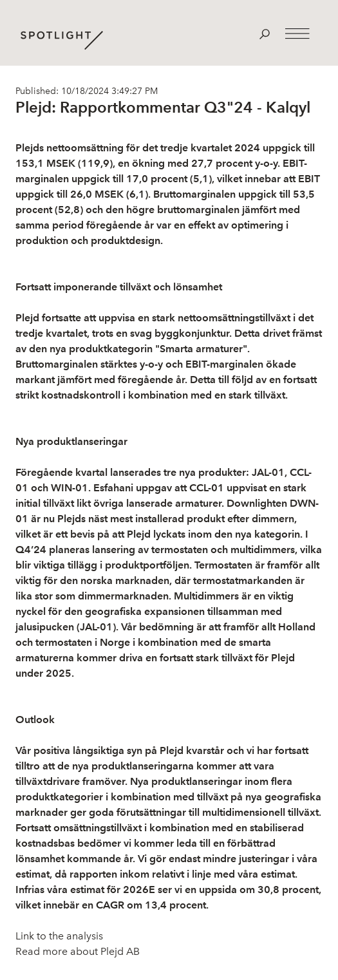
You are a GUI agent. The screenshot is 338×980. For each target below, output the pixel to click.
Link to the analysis (59, 936)
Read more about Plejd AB (78, 951)
